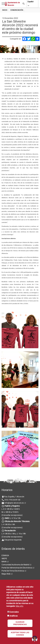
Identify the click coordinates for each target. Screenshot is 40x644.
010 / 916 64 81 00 (12, 500)
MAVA (4, 562)
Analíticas (14, 616)
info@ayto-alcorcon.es (14, 503)
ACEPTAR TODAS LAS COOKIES (20, 634)
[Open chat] (35, 639)
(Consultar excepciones (12, 515)
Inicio (5, 10)
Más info (20, 606)
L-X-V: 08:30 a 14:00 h (11, 509)
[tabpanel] (20, 49)
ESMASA (5, 555)
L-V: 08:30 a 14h (8, 524)
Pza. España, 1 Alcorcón (14, 497)
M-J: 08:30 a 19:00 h (10, 512)
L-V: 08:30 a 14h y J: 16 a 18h (14, 534)
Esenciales (14, 612)
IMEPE (4, 558)
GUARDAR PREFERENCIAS (20, 623)
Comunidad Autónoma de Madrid (15, 565)
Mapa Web (6, 574)
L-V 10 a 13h (12, 518)
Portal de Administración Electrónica (17, 568)
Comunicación (17, 10)
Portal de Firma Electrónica (13, 571)
